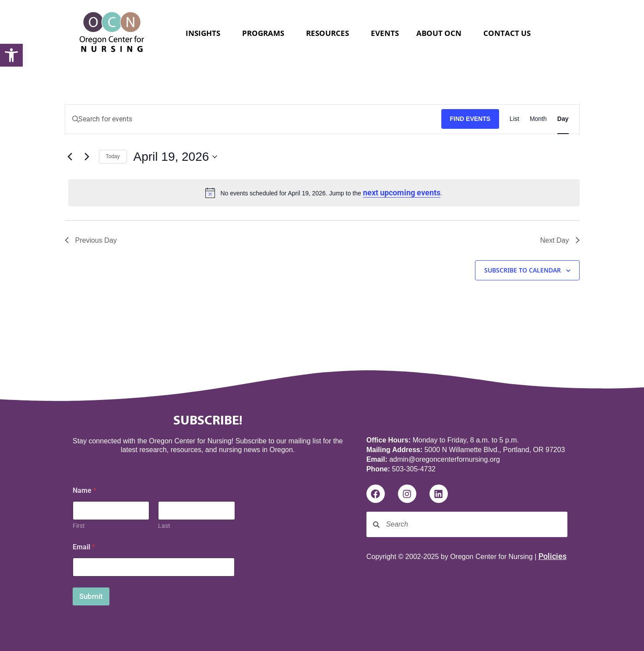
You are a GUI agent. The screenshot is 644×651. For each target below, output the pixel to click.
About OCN (441, 33)
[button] (11, 55)
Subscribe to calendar (523, 271)
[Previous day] (70, 157)
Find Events (470, 119)
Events (385, 33)
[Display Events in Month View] (538, 119)
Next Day (560, 240)
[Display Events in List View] (514, 119)
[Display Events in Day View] (563, 119)
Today (113, 156)
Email (84, 547)
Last (164, 526)
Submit (91, 596)
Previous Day (91, 240)
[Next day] (87, 157)
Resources (330, 33)
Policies (553, 556)
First (79, 526)
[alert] (324, 193)
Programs (265, 33)
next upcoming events (402, 193)
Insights (205, 33)
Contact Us (507, 33)
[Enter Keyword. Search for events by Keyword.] (253, 119)
